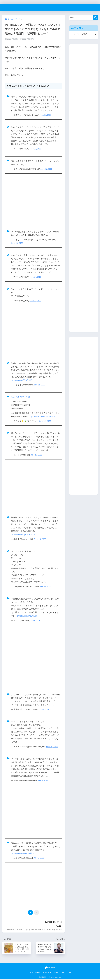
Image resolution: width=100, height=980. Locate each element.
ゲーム (60, 922)
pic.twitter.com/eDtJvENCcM (44, 416)
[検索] (95, 18)
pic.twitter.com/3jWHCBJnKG (24, 534)
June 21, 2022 (40, 385)
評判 (60, 929)
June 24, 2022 (36, 277)
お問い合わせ (35, 973)
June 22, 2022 (36, 301)
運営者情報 (47, 973)
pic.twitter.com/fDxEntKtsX (27, 616)
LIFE (5, 7)
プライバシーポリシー (62, 973)
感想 (53, 929)
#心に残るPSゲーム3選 (21, 397)
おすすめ (29, 929)
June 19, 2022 (45, 421)
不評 (38, 929)
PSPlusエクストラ (14, 929)
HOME (50, 968)
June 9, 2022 (43, 780)
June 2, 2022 (39, 858)
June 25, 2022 (17, 243)
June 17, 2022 (37, 455)
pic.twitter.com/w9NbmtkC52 (24, 853)
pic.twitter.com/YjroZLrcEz (23, 380)
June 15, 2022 (46, 587)
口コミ (46, 929)
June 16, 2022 (40, 539)
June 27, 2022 (46, 115)
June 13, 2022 (37, 620)
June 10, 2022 (52, 747)
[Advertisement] (34, 200)
